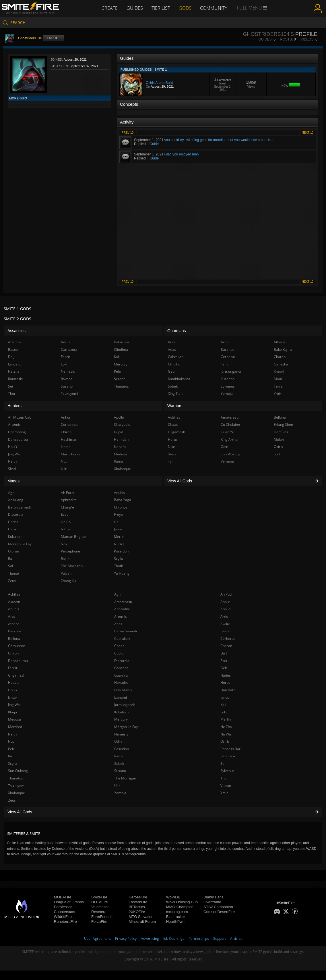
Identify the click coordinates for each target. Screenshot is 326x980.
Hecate (14, 682)
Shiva (172, 454)
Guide (154, 144)
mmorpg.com (177, 912)
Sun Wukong (18, 771)
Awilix (225, 624)
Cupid (119, 653)
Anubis (13, 609)
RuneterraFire (65, 922)
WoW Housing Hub (182, 902)
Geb (224, 668)
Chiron (13, 653)
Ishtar (13, 697)
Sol (223, 764)
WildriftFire (63, 917)
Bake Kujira (283, 350)
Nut (11, 741)
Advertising (150, 938)
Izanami (121, 697)
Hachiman (69, 439)
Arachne (15, 342)
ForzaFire (99, 922)
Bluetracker (176, 917)
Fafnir (225, 364)
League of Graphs (69, 902)
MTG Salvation (141, 917)
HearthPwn (175, 922)
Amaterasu (123, 602)
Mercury (121, 719)
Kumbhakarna (179, 379)
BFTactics (137, 907)
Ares (12, 616)
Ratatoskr (228, 756)
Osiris (225, 741)
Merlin (226, 719)
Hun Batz (228, 690)
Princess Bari (231, 749)
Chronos (121, 507)
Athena (14, 624)
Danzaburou (18, 661)
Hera (12, 529)
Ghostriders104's (268, 34)
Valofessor (100, 907)
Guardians (177, 331)
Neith (12, 734)
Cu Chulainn (230, 424)
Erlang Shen (283, 424)
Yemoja (120, 793)
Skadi (12, 469)
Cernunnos (17, 646)
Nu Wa (226, 734)
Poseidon (122, 749)
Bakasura (122, 342)
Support (220, 938)
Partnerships (199, 938)
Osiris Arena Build (159, 83)
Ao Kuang (16, 500)
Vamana (227, 461)
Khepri (13, 712)
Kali (223, 705)
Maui (278, 379)
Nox (64, 544)
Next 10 (308, 133)
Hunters (14, 406)
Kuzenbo (228, 379)
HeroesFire (138, 897)
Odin (118, 741)
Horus (225, 682)
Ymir (224, 793)
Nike (171, 447)
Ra (10, 756)
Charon (226, 646)
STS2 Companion (218, 907)
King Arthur (230, 439)
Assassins (17, 331)
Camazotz (69, 350)
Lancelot (15, 364)
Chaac (119, 646)
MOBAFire (63, 897)
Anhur (225, 602)
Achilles (14, 594)
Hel (117, 522)
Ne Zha (226, 727)
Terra (278, 386)
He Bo (66, 522)
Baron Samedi (126, 631)
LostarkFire (138, 902)
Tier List (161, 8)
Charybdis (122, 424)
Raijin (65, 559)
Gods (185, 8)
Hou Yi (13, 690)
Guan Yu (121, 675)
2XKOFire (137, 912)
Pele (11, 749)
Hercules (121, 682)
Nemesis (121, 734)
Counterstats (65, 912)
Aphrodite (122, 609)
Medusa (14, 719)
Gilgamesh (17, 675)
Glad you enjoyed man (181, 154)
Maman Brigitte (73, 537)
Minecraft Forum (142, 922)
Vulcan (226, 786)
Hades (226, 675)
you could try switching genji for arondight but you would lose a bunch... (219, 140)
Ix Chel (66, 529)
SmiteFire (99, 897)
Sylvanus (227, 771)
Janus (225, 697)
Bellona (14, 639)
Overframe (212, 902)
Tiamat (14, 573)
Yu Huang (122, 573)
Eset (224, 661)
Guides (134, 8)
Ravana (67, 379)
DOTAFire (100, 902)
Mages (13, 481)
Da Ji (224, 653)
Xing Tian (175, 393)
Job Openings (174, 938)
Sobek (119, 764)
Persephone (70, 551)
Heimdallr (122, 439)
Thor (224, 778)
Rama (119, 756)
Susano (120, 771)
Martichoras (71, 454)
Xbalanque (17, 793)
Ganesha (121, 668)
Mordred (15, 727)
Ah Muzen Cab (20, 417)
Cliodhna (121, 350)
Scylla (13, 764)
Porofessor (63, 907)
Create (109, 8)
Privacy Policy (126, 938)
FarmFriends (102, 917)
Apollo (225, 609)
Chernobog (17, 432)
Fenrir (13, 668)
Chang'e (67, 507)
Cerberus (228, 639)
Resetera (99, 912)
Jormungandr (125, 705)
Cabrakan (122, 639)
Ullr (117, 786)
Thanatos (15, 778)
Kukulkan (121, 712)
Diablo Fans (213, 897)
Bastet (226, 631)
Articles (236, 938)
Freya (118, 514)
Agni (118, 594)
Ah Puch (227, 594)
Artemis (121, 616)
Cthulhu (174, 364)
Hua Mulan (123, 690)
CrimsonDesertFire (219, 912)
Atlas (118, 624)
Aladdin (14, 602)
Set (11, 386)
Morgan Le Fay (126, 727)
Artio (224, 616)
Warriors (175, 406)
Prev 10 (128, 133)
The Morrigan (125, 778)
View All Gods (163, 812)
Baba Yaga (123, 500)
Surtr (278, 454)
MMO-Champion (180, 907)
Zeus (12, 800)
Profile (54, 38)
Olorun (13, 551)
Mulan (279, 439)
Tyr (170, 461)
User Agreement (97, 938)
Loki (224, 712)
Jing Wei (14, 705)
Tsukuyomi (17, 786)
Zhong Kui (69, 581)
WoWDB (173, 897)
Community (214, 8)
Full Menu (253, 8)
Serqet (119, 379)
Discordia (122, 661)
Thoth (119, 566)
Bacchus (15, 631)
